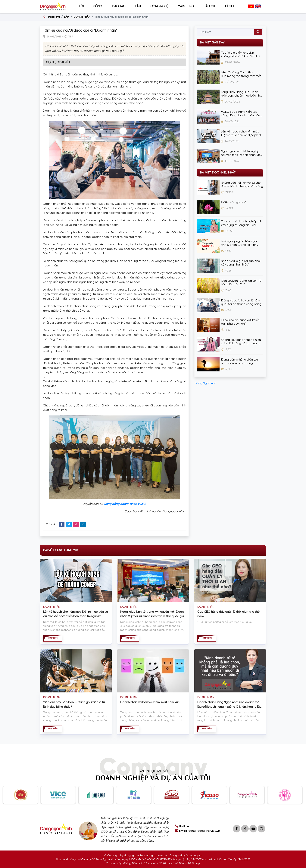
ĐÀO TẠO (119, 6)
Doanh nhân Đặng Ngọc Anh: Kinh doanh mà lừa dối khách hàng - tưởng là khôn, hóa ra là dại (228, 705)
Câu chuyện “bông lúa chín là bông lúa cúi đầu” (241, 283)
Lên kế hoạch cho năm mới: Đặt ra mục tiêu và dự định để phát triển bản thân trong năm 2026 (242, 134)
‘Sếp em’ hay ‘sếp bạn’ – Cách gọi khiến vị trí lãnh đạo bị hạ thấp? (74, 705)
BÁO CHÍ (209, 6)
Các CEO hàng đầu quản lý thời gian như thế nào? (228, 614)
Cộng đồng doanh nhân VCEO (125, 504)
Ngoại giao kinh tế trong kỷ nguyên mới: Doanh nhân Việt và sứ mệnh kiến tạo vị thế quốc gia (242, 153)
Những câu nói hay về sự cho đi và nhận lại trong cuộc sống (242, 185)
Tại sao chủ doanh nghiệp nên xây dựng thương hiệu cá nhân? (242, 223)
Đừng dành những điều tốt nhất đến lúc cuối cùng (240, 361)
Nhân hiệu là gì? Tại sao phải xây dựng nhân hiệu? (241, 263)
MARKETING (186, 6)
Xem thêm (53, 638)
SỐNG (98, 6)
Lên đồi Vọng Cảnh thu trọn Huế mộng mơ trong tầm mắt (241, 74)
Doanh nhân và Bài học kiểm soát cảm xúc (150, 702)
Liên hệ (230, 6)
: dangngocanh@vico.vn (198, 831)
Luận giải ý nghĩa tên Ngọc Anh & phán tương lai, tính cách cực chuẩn (239, 243)
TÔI (81, 6)
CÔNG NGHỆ (159, 6)
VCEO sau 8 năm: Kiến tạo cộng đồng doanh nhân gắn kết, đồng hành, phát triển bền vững (240, 114)
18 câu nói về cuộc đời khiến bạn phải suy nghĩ (240, 322)
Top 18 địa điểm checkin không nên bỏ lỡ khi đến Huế (241, 55)
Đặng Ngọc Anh (205, 383)
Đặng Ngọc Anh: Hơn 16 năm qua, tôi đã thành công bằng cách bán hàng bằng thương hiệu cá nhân (241, 302)
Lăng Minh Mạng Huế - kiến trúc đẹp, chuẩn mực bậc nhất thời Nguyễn (242, 94)
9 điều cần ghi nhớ (234, 203)
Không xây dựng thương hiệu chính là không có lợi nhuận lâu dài (241, 342)
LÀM (138, 6)
